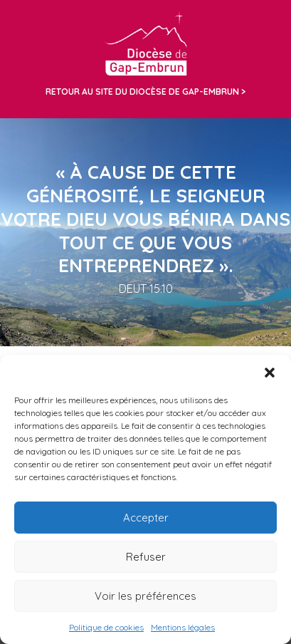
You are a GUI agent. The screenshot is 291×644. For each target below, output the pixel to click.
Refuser (146, 557)
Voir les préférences (145, 596)
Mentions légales (183, 627)
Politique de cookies (106, 627)
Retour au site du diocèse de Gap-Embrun (142, 92)
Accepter (146, 518)
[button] (270, 373)
